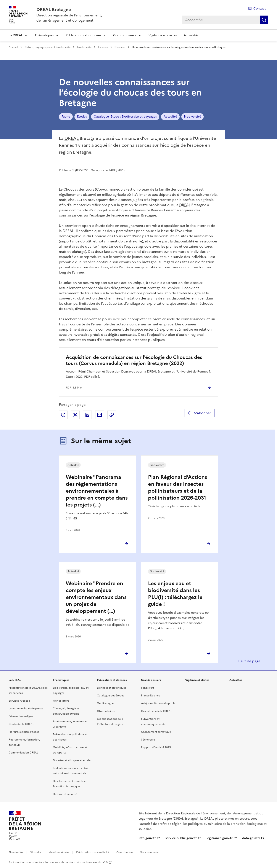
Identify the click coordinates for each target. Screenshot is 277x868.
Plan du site (16, 852)
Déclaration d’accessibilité (93, 852)
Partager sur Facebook (63, 415)
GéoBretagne (105, 703)
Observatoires (106, 711)
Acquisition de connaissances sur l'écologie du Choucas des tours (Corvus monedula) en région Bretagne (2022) (134, 360)
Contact (260, 9)
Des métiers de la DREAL (156, 711)
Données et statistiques (111, 688)
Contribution (125, 852)
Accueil (13, 47)
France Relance (151, 696)
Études (82, 117)
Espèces (103, 47)
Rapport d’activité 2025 (156, 747)
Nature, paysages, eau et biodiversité (48, 47)
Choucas (120, 47)
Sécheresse (148, 740)
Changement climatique (156, 732)
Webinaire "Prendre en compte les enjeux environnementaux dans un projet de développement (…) (96, 597)
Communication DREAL (23, 753)
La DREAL (16, 35)
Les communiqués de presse (26, 709)
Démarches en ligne (21, 716)
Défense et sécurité (65, 794)
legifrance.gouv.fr (220, 838)
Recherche (264, 20)
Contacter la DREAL (21, 724)
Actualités (191, 35)
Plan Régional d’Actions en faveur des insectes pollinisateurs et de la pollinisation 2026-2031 (178, 487)
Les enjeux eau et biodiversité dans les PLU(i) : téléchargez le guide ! (175, 594)
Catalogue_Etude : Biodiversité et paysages (125, 117)
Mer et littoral (61, 701)
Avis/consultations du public (159, 703)
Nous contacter (150, 852)
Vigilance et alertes (163, 35)
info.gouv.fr (147, 838)
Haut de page (249, 661)
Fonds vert (148, 688)
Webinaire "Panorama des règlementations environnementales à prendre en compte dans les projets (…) (97, 491)
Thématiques (44, 35)
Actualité (170, 117)
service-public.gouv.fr (181, 838)
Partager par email (100, 415)
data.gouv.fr (251, 838)
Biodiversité (84, 47)
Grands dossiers (125, 35)
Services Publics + (19, 701)
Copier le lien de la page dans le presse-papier (112, 415)
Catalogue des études (110, 696)
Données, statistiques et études (72, 760)
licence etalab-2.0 (97, 862)
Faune (66, 117)
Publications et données (83, 35)
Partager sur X (75, 415)
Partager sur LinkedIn (87, 415)
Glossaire (36, 852)
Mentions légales (59, 852)
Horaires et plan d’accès (24, 732)
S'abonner (199, 413)
